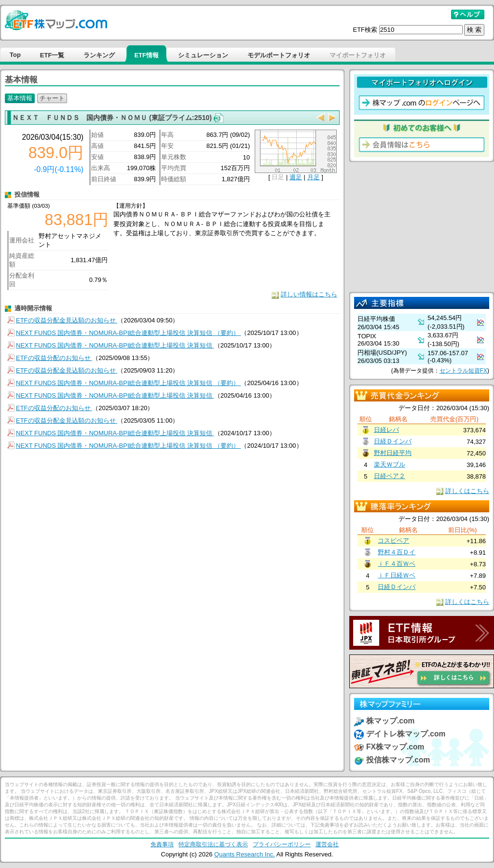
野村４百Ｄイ (397, 552)
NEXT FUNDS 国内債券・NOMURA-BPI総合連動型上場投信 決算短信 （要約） (128, 333)
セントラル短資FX (463, 371)
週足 (296, 177)
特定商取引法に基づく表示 (213, 844)
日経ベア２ (390, 476)
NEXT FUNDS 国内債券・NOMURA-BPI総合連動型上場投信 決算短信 (115, 345)
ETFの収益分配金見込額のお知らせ (67, 320)
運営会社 (327, 844)
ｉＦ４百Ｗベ (397, 564)
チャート (52, 98)
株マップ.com (390, 721)
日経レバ (386, 430)
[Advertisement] (422, 227)
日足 (278, 177)
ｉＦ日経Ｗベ (397, 575)
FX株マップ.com (395, 747)
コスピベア (393, 541)
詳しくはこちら (467, 491)
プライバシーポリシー (282, 844)
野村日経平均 (393, 453)
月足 (314, 177)
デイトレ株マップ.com (406, 734)
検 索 (474, 30)
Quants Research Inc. (245, 854)
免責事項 (162, 844)
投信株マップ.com (398, 760)
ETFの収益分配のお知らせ (54, 358)
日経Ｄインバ (393, 441)
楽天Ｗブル (390, 464)
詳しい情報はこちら (309, 294)
